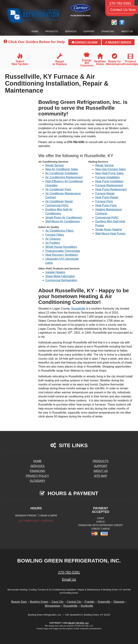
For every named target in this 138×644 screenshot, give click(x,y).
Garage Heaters (55, 272)
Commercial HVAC (57, 205)
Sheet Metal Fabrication (60, 276)
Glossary (38, 481)
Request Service (118, 42)
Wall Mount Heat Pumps (110, 234)
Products (52, 31)
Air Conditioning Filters (60, 231)
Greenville (104, 602)
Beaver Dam (19, 602)
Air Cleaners (53, 239)
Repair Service (55, 165)
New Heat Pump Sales (110, 173)
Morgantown (53, 606)
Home (35, 31)
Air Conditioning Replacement (64, 177)
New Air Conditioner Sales (62, 169)
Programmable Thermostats (63, 251)
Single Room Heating (109, 229)
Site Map (101, 476)
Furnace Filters (55, 235)
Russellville (78, 309)
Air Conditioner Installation (62, 173)
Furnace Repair (105, 193)
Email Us (69, 579)
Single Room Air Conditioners (64, 218)
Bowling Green (39, 602)
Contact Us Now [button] (85, 42)
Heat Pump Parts (106, 205)
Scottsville (87, 606)
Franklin (90, 602)
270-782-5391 (69, 572)
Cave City (57, 602)
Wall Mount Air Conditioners (63, 221)
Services (71, 31)
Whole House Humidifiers (61, 247)
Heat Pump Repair (107, 197)
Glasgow (119, 602)
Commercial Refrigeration (61, 280)
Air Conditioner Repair (59, 201)
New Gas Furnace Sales (111, 169)
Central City (74, 602)
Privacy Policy (38, 476)
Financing (108, 31)
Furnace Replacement (109, 185)
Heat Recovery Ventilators (62, 255)
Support (89, 31)
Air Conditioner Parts (58, 189)
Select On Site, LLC (78, 623)
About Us (127, 31)
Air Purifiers (53, 243)
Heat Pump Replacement (111, 189)
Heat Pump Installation (110, 181)
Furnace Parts (104, 201)
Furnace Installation (108, 177)
